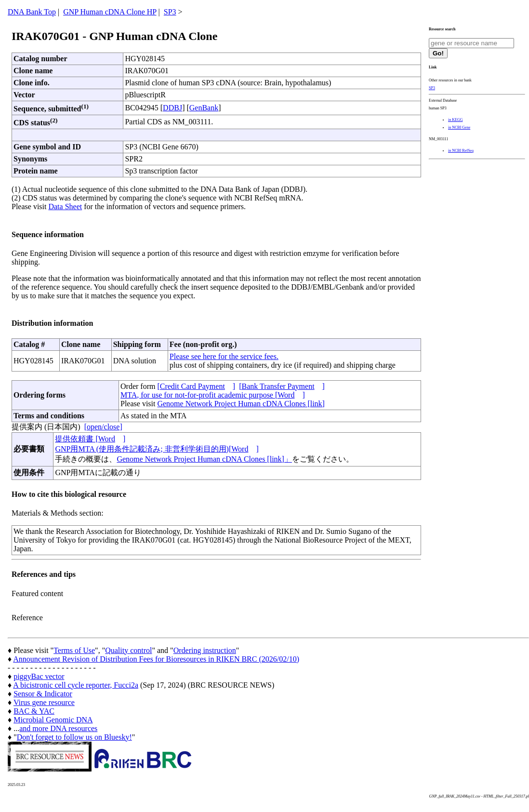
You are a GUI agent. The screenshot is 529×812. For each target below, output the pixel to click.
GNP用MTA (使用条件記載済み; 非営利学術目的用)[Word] (157, 449)
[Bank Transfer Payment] (282, 386)
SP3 (170, 12)
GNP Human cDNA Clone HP (110, 12)
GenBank (204, 108)
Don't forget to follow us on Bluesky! (74, 737)
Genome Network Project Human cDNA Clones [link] (241, 404)
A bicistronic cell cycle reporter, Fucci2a (76, 685)
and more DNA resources (58, 728)
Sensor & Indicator (43, 694)
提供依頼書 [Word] (90, 439)
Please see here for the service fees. (224, 356)
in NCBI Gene (459, 127)
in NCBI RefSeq (461, 151)
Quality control (128, 650)
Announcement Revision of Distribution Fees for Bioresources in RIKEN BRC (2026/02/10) (156, 659)
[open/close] (103, 427)
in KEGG (455, 120)
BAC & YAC (34, 711)
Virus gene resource (44, 702)
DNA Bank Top (32, 12)
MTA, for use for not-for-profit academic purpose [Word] (213, 395)
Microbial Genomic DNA (53, 720)
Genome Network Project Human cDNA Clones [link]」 (204, 459)
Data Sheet (65, 206)
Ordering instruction (205, 650)
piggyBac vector (39, 676)
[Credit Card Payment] (196, 386)
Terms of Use (74, 650)
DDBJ (172, 108)
